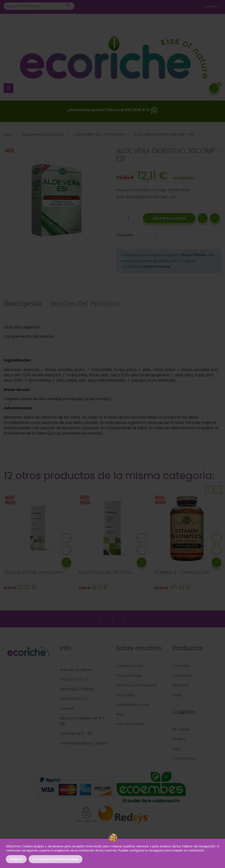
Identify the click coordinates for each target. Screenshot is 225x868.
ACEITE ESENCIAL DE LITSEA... (106, 573)
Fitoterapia (181, 666)
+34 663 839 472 (74, 699)
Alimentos (181, 685)
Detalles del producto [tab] (85, 303)
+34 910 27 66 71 (74, 679)
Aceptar (16, 859)
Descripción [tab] (23, 303)
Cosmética (182, 675)
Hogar (177, 695)
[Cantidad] (128, 218)
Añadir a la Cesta (169, 218)
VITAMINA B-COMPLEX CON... (182, 573)
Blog (120, 714)
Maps (100, 743)
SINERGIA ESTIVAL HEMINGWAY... (35, 573)
